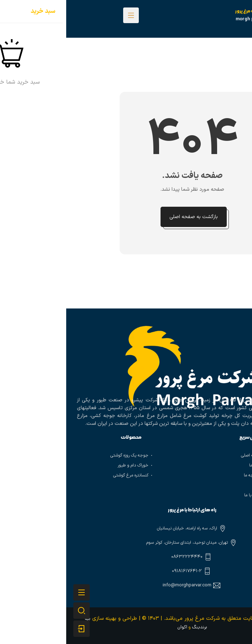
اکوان (116, 627)
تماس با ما (187, 495)
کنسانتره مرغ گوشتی (65, 475)
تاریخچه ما (187, 475)
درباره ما (190, 465)
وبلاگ (191, 485)
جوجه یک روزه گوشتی (63, 455)
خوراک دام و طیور (67, 465)
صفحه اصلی (185, 455)
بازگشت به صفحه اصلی (127, 217)
